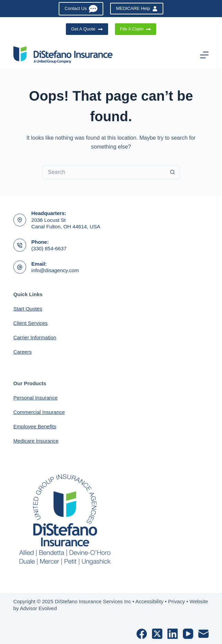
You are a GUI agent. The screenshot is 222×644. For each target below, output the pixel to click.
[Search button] (173, 172)
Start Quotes (28, 309)
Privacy (177, 601)
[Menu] (204, 55)
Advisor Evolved (38, 608)
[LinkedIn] (173, 634)
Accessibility (149, 601)
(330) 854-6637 (49, 248)
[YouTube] (188, 634)
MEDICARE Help (137, 9)
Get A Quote (87, 29)
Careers (22, 352)
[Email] (203, 634)
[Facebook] (142, 634)
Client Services (31, 323)
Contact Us (81, 9)
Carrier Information (35, 337)
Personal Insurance (36, 398)
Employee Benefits (35, 426)
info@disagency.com (55, 270)
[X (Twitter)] (157, 634)
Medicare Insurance (36, 441)
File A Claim (136, 29)
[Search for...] (104, 172)
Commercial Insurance (39, 412)
